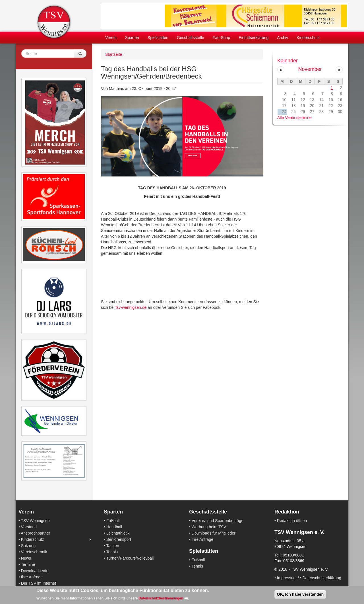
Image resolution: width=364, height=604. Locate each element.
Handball (114, 527)
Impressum (287, 578)
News (26, 558)
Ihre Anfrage (32, 577)
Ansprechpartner (36, 533)
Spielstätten (158, 38)
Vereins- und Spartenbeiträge (218, 521)
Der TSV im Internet (39, 583)
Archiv (283, 38)
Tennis (112, 552)
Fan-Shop (221, 38)
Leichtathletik (118, 533)
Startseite (114, 54)
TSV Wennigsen (35, 521)
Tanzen (113, 546)
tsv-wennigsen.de (131, 307)
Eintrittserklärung (254, 38)
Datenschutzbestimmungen (161, 598)
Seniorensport (119, 539)
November (310, 69)
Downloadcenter (35, 571)
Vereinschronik (34, 552)
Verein (111, 38)
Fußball (113, 521)
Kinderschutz (308, 38)
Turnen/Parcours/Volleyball (130, 558)
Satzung (28, 546)
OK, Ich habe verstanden (300, 594)
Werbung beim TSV (209, 527)
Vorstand (29, 527)
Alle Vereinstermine (294, 118)
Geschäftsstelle (191, 38)
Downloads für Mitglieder (214, 533)
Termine (28, 564)
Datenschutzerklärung (322, 578)
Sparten (132, 38)
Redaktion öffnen (292, 521)
